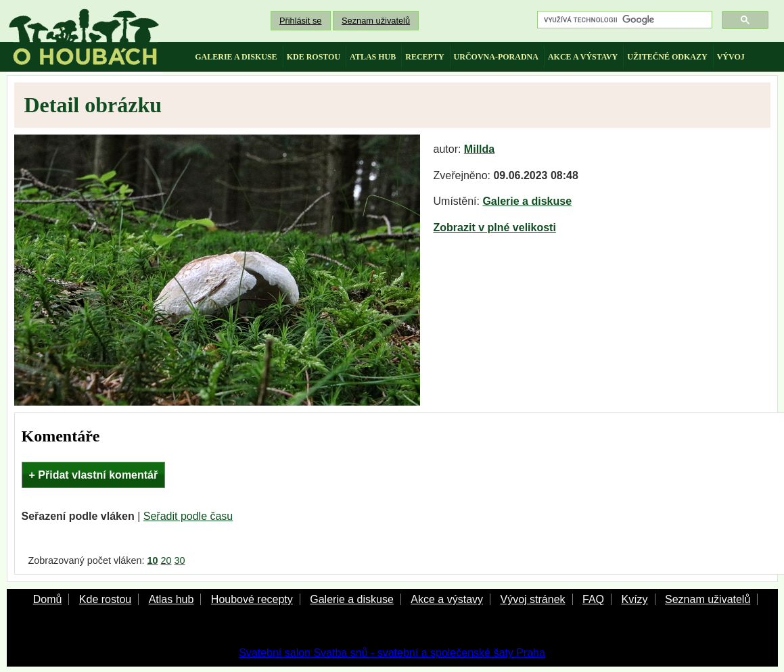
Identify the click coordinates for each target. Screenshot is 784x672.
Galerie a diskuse (527, 201)
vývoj (731, 57)
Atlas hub (171, 599)
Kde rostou (105, 599)
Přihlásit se (301, 21)
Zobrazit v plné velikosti (495, 227)
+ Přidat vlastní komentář (94, 475)
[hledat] (623, 20)
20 (166, 560)
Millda (479, 149)
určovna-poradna (496, 57)
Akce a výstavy (447, 599)
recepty (424, 57)
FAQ (593, 599)
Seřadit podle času (188, 516)
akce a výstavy (583, 57)
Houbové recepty (252, 599)
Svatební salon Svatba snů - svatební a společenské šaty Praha (392, 653)
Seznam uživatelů (376, 21)
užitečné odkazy (667, 57)
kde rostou (314, 57)
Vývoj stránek (532, 599)
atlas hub (373, 57)
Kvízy (634, 599)
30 (180, 560)
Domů (48, 599)
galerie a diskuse (236, 57)
